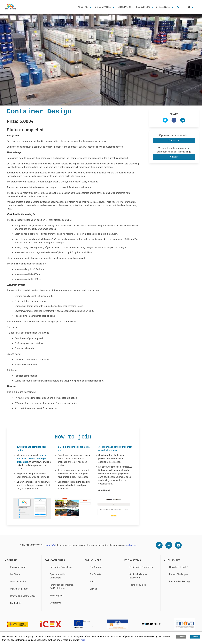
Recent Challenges (178, 574)
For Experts (95, 574)
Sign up (174, 157)
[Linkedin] (169, 545)
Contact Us (16, 603)
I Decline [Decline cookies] (181, 637)
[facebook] (174, 121)
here (83, 640)
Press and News (18, 567)
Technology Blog (138, 585)
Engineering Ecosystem (141, 567)
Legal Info (50, 545)
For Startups (96, 567)
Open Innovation (18, 581)
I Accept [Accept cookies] (195, 637)
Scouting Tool (57, 596)
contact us (131, 545)
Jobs (92, 581)
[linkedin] (183, 121)
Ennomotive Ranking (179, 581)
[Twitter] (159, 545)
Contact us (174, 140)
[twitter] (165, 121)
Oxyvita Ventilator (19, 589)
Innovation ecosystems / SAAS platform (62, 587)
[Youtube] (178, 545)
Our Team (15, 574)
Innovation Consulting (61, 567)
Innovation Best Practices (23, 596)
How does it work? (178, 567)
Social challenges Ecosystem (138, 576)
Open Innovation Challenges (58, 576)
